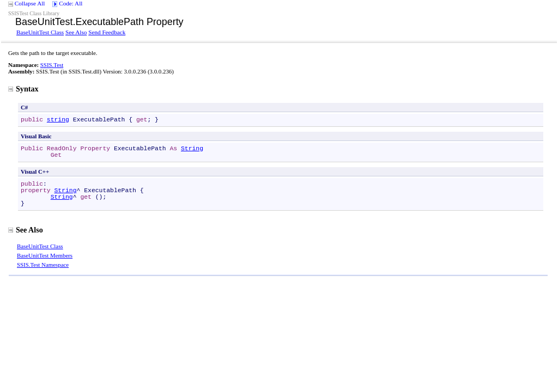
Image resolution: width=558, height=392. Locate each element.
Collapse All (30, 3)
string (58, 120)
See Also (76, 32)
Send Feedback (107, 32)
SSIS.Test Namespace (43, 265)
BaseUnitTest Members (45, 255)
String (192, 149)
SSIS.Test (52, 65)
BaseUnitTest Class (40, 32)
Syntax (23, 89)
